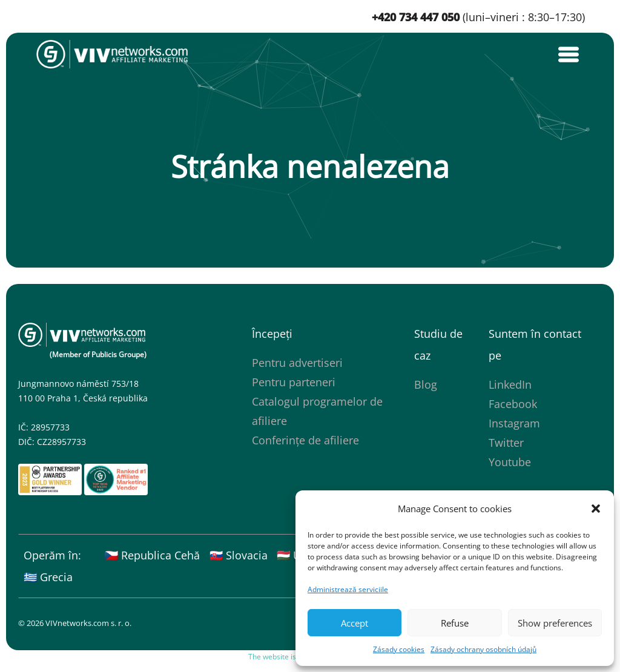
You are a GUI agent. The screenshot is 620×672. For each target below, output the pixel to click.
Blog (426, 384)
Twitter (506, 443)
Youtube (510, 462)
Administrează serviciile (348, 589)
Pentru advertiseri (297, 363)
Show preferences (555, 623)
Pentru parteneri (294, 382)
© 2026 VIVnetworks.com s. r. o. (75, 623)
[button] (596, 509)
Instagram (514, 423)
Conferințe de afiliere (305, 440)
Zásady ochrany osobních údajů (483, 649)
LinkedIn (510, 384)
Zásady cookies (399, 649)
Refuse (455, 623)
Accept (355, 623)
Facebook (513, 404)
